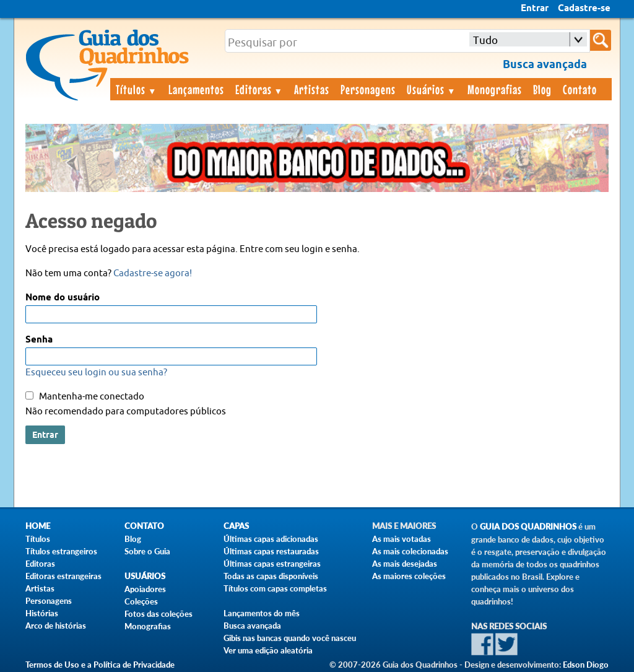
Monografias (495, 89)
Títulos (137, 89)
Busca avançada (252, 626)
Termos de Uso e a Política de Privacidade (100, 665)
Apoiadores (145, 589)
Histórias (42, 613)
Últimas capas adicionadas (271, 539)
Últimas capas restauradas (271, 551)
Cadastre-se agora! (153, 273)
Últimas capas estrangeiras (272, 564)
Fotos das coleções (158, 614)
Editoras (259, 89)
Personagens (368, 89)
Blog (542, 89)
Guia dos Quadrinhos (528, 527)
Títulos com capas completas (275, 588)
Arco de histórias (56, 626)
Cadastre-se (584, 9)
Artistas (312, 89)
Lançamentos (196, 89)
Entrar (535, 9)
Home (38, 526)
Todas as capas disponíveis (271, 576)
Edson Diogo (586, 665)
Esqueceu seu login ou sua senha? (96, 373)
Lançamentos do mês (262, 613)
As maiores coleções (409, 576)
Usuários (432, 89)
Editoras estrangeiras (63, 576)
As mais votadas (402, 539)
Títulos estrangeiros (61, 551)
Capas (236, 526)
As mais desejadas (405, 564)
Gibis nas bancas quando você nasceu (290, 638)
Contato (580, 89)
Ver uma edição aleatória (268, 650)
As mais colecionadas (410, 551)
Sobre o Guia (147, 551)
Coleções (141, 601)
